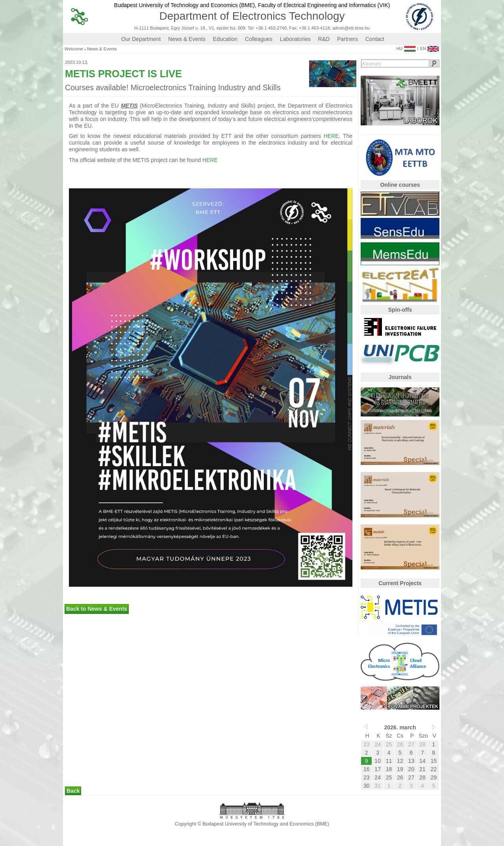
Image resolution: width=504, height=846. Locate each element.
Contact (375, 39)
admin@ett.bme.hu (351, 28)
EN (429, 47)
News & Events (187, 39)
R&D (324, 39)
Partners (347, 39)
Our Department (141, 39)
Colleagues (259, 39)
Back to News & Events (97, 609)
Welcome (74, 49)
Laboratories (295, 39)
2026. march (400, 727)
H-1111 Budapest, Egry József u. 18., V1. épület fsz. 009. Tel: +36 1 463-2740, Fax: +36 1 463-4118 (232, 28)
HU (406, 47)
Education (225, 39)
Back (73, 791)
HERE (331, 136)
